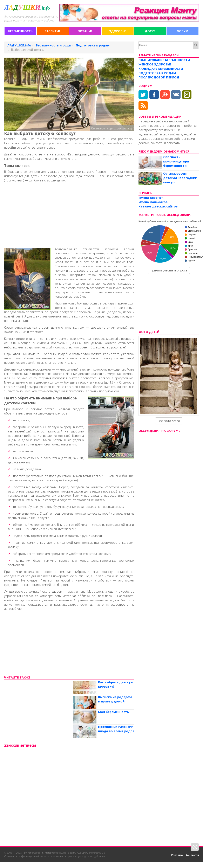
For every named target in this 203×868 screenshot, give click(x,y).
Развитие (53, 31)
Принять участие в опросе (169, 270)
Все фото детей (169, 421)
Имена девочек (151, 198)
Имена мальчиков (153, 202)
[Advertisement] (67, 214)
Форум (182, 31)
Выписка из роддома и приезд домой (115, 699)
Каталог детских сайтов (158, 206)
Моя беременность (113, 712)
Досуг (150, 31)
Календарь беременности (161, 69)
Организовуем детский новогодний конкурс (180, 178)
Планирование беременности (164, 60)
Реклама (177, 855)
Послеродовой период (159, 77)
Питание (85, 31)
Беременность (20, 31)
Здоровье (118, 31)
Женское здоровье (155, 64)
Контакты (192, 855)
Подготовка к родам (157, 73)
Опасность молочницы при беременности (176, 161)
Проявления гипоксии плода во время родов (116, 729)
